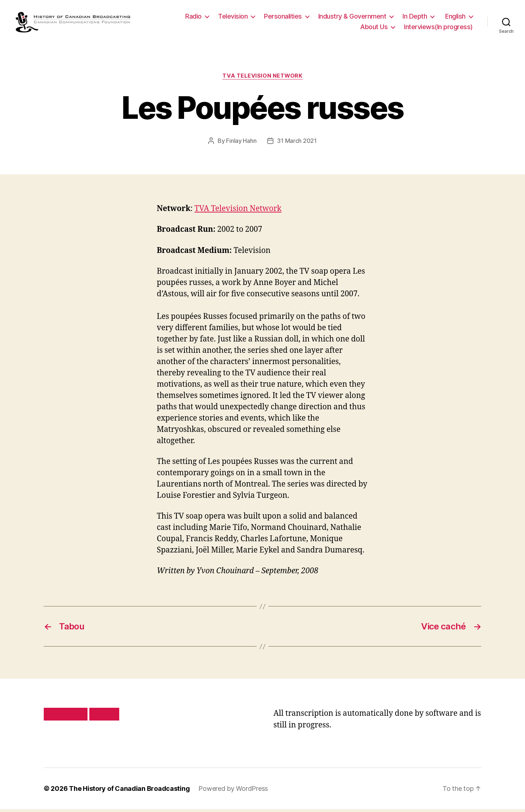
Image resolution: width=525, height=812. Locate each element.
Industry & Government (352, 18)
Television (233, 18)
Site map (104, 717)
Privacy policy (66, 717)
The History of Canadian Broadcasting (129, 791)
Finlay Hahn (241, 144)
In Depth (415, 18)
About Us (374, 28)
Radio (193, 18)
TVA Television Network (262, 79)
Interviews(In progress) (438, 28)
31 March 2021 (297, 144)
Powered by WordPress (233, 791)
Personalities (283, 18)
